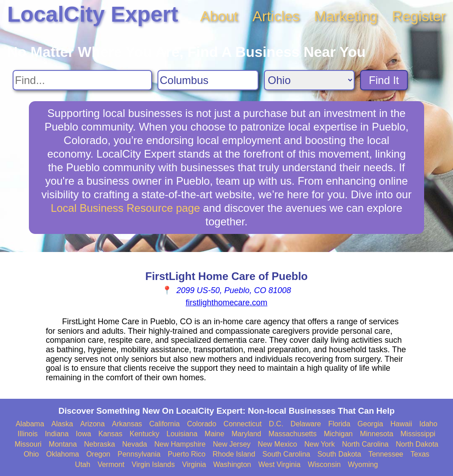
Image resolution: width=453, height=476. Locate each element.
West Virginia (280, 464)
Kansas (110, 434)
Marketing (346, 16)
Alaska (62, 424)
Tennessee (386, 454)
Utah (83, 464)
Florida (339, 424)
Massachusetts (293, 434)
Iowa (83, 434)
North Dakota (417, 444)
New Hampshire (180, 444)
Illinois (28, 434)
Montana (63, 444)
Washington (232, 464)
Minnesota (377, 434)
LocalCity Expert (93, 14)
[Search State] (309, 80)
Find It (384, 80)
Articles (276, 16)
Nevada (135, 444)
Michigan (338, 434)
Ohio (31, 454)
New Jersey (232, 444)
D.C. (276, 424)
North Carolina (365, 444)
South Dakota (339, 454)
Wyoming (363, 464)
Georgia (370, 424)
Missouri (28, 444)
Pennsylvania (139, 454)
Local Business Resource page (125, 208)
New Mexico (277, 444)
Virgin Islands (153, 464)
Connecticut (243, 424)
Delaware (306, 424)
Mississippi (418, 434)
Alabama (30, 424)
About (219, 16)
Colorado (201, 424)
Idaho (428, 424)
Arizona (92, 424)
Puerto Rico (187, 454)
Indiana (57, 434)
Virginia (194, 464)
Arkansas (127, 424)
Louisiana (182, 434)
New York (319, 444)
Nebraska (99, 444)
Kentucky (144, 434)
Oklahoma (62, 454)
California (165, 424)
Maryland (246, 434)
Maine (215, 434)
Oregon (98, 454)
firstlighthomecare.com (226, 303)
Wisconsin (324, 464)
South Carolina (287, 454)
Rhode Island (234, 454)
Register (419, 16)
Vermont (111, 464)
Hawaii (401, 424)
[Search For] (82, 80)
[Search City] (208, 80)
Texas (420, 454)
